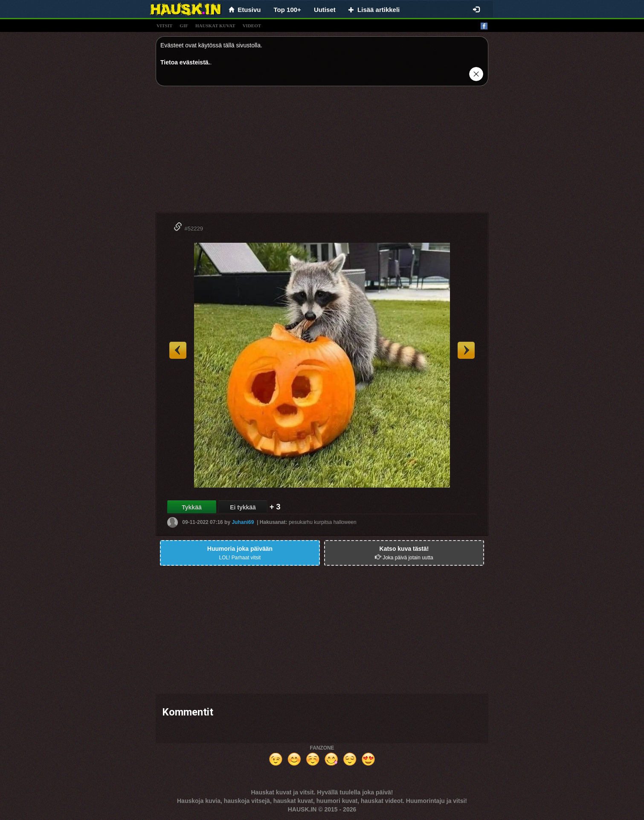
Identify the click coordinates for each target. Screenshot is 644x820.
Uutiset (325, 10)
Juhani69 (243, 522)
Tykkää (191, 507)
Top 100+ (287, 10)
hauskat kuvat (215, 26)
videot (252, 26)
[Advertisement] (322, 152)
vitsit (164, 26)
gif (184, 26)
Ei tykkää (243, 507)
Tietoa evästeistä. (185, 62)
